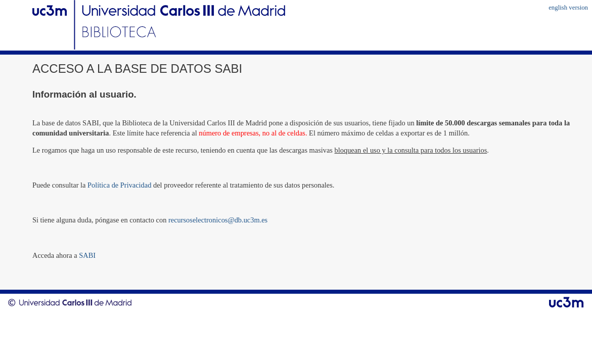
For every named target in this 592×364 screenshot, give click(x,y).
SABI (87, 255)
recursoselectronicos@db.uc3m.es (218, 220)
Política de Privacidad (119, 185)
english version (568, 8)
